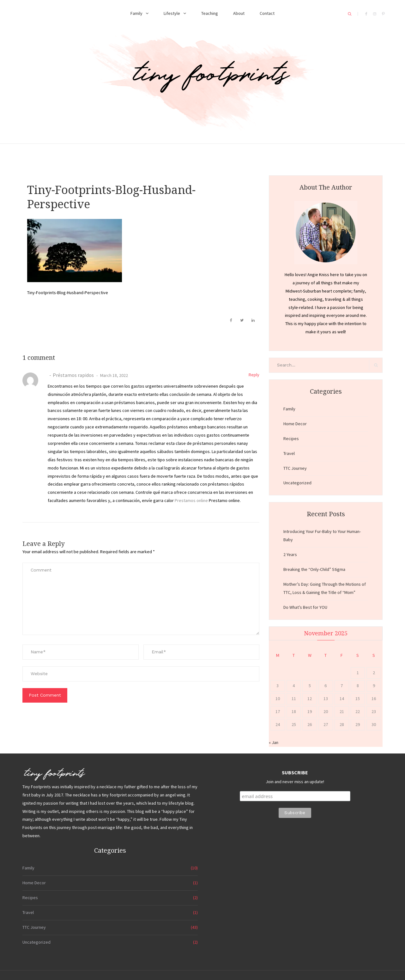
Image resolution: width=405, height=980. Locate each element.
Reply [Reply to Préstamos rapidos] (254, 375)
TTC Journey (295, 468)
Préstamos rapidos (73, 375)
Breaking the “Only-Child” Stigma (314, 569)
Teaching (210, 13)
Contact (267, 13)
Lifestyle (172, 13)
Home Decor (295, 424)
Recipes (291, 439)
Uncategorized (297, 483)
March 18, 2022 (114, 375)
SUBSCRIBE (295, 772)
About (239, 13)
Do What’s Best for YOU (305, 607)
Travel (289, 453)
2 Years (290, 554)
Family (136, 13)
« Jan (274, 742)
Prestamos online (191, 500)
